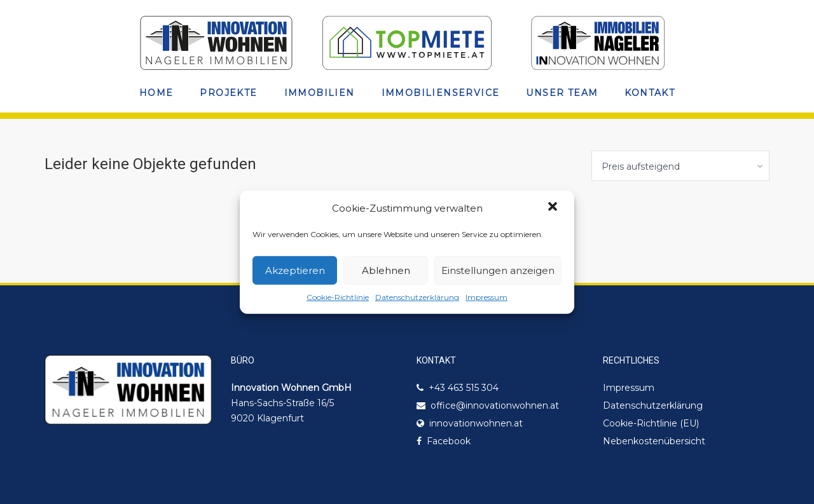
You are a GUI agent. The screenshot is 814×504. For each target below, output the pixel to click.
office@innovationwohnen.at (495, 405)
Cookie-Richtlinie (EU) (651, 423)
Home (156, 93)
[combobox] (680, 166)
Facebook (449, 441)
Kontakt (650, 93)
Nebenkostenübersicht (654, 441)
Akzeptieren (295, 270)
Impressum (486, 297)
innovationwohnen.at (476, 423)
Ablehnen (386, 270)
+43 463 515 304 (464, 388)
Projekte (228, 93)
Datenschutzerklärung (417, 297)
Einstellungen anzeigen (498, 270)
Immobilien (320, 93)
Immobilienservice (441, 93)
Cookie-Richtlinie (338, 297)
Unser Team (562, 93)
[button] (554, 208)
